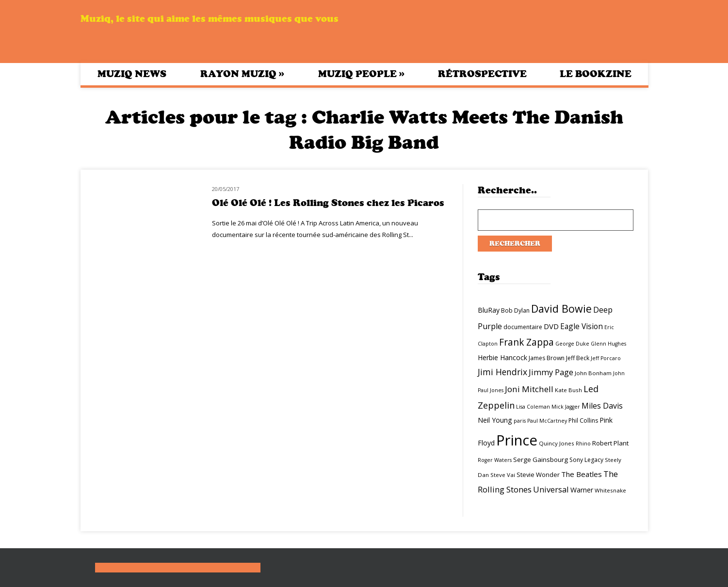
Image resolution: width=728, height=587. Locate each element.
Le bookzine (596, 74)
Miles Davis (602, 406)
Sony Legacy (586, 460)
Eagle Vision (582, 326)
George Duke (572, 344)
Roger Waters (495, 460)
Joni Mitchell (529, 389)
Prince (517, 440)
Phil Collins (583, 420)
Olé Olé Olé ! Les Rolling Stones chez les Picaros (328, 203)
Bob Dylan (515, 310)
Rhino (583, 444)
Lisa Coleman (533, 407)
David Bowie (561, 309)
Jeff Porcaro (606, 358)
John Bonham (593, 373)
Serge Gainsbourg (541, 460)
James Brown (547, 358)
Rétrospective (482, 74)
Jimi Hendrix (502, 372)
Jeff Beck (578, 358)
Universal (551, 489)
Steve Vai (503, 475)
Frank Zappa (526, 342)
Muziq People (361, 74)
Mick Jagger (566, 407)
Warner (582, 490)
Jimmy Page (551, 372)
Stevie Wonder (538, 475)
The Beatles (582, 474)
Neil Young (495, 420)
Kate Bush (568, 390)
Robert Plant (610, 443)
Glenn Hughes (608, 344)
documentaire (523, 327)
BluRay (489, 310)
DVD (551, 326)
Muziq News (132, 74)
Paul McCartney (547, 421)
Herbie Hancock (502, 357)
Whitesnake (610, 490)
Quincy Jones (557, 443)
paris (520, 421)
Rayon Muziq (242, 74)
